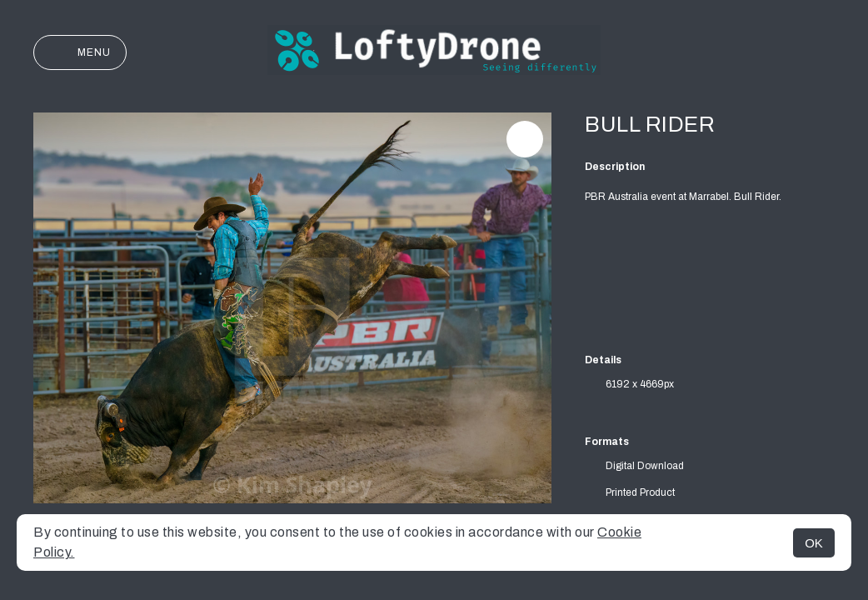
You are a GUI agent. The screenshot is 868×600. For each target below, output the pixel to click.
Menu (80, 52)
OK (814, 543)
